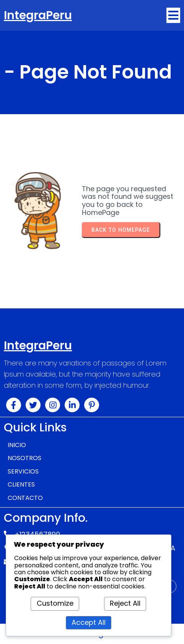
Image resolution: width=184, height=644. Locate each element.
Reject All (125, 603)
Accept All (89, 622)
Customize (55, 603)
